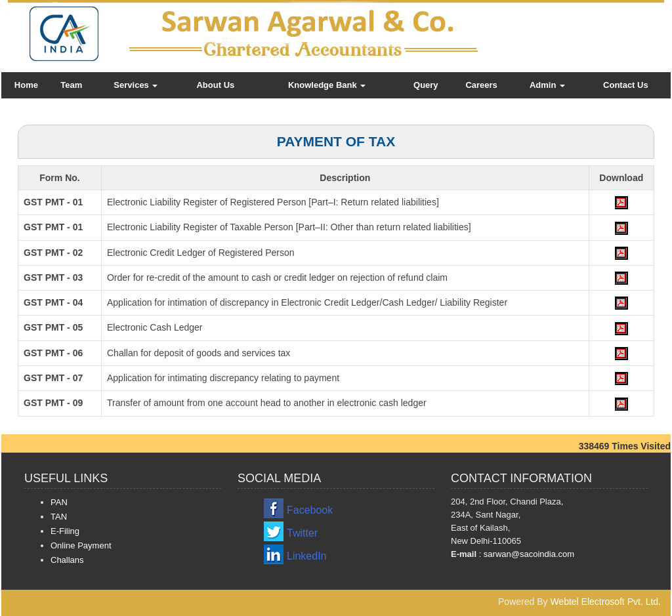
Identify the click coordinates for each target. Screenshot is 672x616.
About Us (215, 85)
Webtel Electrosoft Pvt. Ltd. (605, 602)
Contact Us (626, 85)
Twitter (302, 533)
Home (26, 85)
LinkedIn (307, 556)
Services (136, 85)
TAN (59, 517)
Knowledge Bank (327, 85)
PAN (59, 502)
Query (426, 85)
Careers (481, 85)
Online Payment (81, 545)
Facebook (310, 510)
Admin (547, 85)
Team (71, 85)
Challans (67, 560)
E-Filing (65, 531)
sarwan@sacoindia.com (528, 554)
